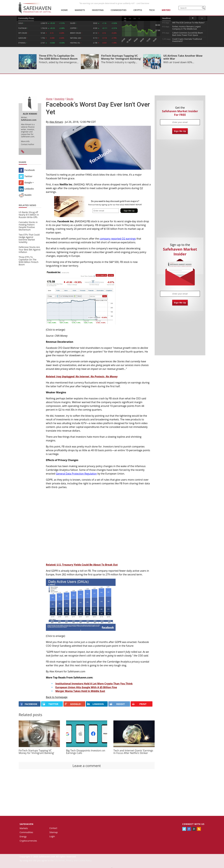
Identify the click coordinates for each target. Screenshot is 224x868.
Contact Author (28, 144)
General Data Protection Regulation (76, 474)
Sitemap (54, 832)
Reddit (25, 195)
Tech (152, 10)
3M (135, 18)
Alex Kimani (56, 122)
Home (64, 10)
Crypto (138, 10)
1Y (139, 18)
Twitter (26, 176)
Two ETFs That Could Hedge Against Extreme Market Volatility (29, 238)
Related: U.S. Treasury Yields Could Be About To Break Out (82, 565)
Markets (80, 10)
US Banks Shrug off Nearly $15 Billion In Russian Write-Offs (29, 215)
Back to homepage (57, 697)
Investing (98, 10)
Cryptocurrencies (28, 841)
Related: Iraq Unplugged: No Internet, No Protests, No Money (82, 376)
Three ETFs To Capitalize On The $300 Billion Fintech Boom (58, 57)
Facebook (27, 170)
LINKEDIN (95, 704)
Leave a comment (87, 766)
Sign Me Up (180, 131)
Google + (26, 182)
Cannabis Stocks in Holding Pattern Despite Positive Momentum (28, 226)
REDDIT (117, 704)
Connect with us (193, 824)
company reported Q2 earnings (118, 239)
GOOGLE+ (73, 704)
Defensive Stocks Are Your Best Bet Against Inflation (30, 250)
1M (130, 18)
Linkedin (26, 189)
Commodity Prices (26, 18)
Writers (166, 10)
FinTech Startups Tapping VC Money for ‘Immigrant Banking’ (121, 57)
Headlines (166, 18)
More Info (25, 141)
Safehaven (27, 824)
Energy (23, 836)
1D (125, 18)
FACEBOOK (29, 704)
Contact (53, 828)
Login (52, 836)
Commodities (118, 10)
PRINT (139, 704)
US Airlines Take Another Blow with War (183, 57)
